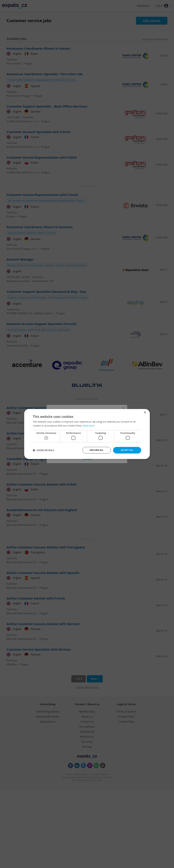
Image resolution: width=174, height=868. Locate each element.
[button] (43, 450)
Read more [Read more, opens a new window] (89, 425)
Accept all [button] (127, 450)
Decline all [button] (97, 450)
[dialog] (87, 434)
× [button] (145, 412)
